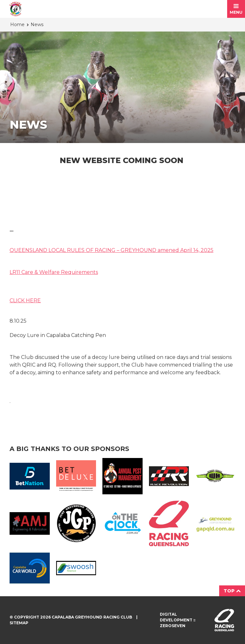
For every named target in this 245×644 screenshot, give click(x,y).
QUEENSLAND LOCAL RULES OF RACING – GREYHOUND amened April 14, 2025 (111, 250)
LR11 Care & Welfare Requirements (54, 272)
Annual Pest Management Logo (122, 476)
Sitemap (19, 623)
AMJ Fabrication (30, 523)
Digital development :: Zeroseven (178, 620)
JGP (76, 524)
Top (232, 591)
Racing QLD (169, 523)
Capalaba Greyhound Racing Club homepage (15, 9)
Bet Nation (30, 476)
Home (17, 25)
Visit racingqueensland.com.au (224, 620)
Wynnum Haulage (215, 476)
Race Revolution (169, 476)
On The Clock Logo (122, 523)
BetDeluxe (76, 476)
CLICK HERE (25, 301)
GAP (215, 523)
